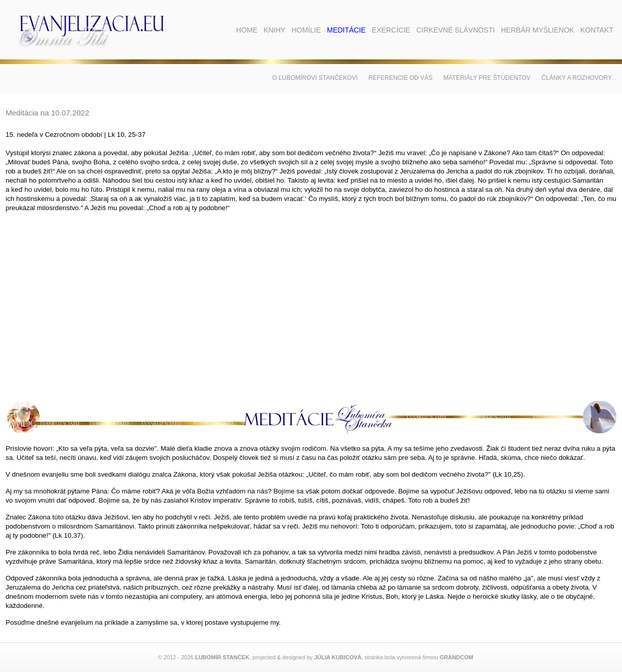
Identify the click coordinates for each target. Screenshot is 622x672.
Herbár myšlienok (538, 30)
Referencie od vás (401, 78)
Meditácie (346, 30)
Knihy (275, 30)
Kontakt (597, 30)
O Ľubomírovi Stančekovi (315, 78)
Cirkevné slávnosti (456, 30)
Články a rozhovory (577, 78)
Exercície (391, 30)
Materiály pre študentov (487, 78)
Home (247, 30)
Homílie (306, 30)
